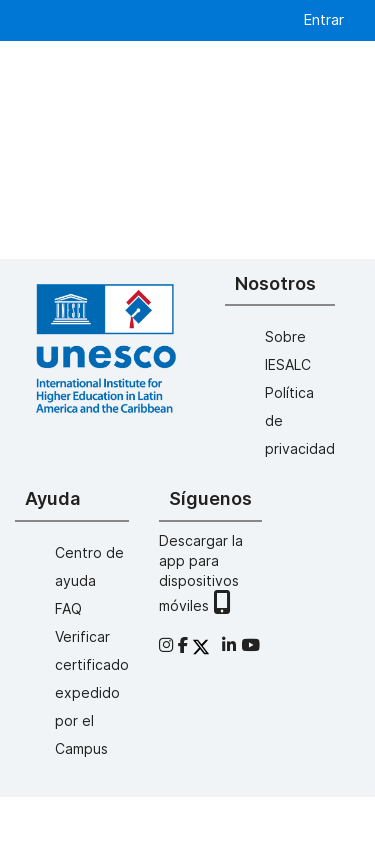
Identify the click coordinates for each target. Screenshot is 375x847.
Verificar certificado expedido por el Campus (92, 692)
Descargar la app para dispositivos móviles (201, 573)
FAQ (68, 608)
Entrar (323, 19)
